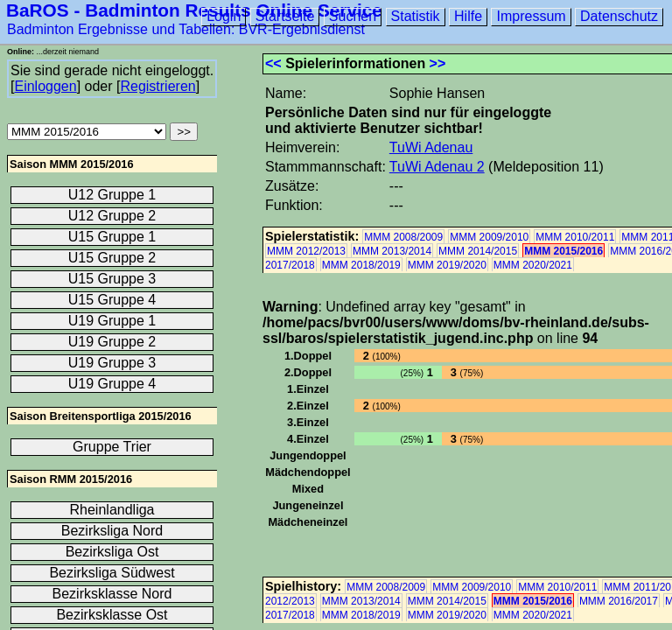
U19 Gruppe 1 (112, 321)
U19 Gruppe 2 (112, 342)
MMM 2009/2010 (489, 237)
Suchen (353, 16)
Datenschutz (619, 16)
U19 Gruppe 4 (112, 384)
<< (273, 63)
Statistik (416, 16)
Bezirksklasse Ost (112, 615)
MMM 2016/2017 (619, 601)
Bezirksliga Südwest (112, 573)
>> (438, 63)
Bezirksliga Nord (112, 531)
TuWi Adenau (431, 147)
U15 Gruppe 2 (112, 258)
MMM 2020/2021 (533, 265)
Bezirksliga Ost (112, 552)
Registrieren (157, 86)
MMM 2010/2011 (575, 237)
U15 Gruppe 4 (112, 300)
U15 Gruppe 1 (112, 237)
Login (224, 16)
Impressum (531, 16)
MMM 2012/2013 (306, 251)
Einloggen (45, 86)
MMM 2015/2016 (563, 251)
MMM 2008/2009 (403, 237)
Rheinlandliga (112, 510)
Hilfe (468, 16)
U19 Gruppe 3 (112, 363)
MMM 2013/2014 (392, 251)
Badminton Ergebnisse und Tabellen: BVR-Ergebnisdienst (186, 29)
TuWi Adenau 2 (437, 167)
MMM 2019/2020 (447, 265)
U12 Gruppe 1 (112, 195)
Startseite (285, 16)
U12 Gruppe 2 (112, 216)
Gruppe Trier (112, 447)
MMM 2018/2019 (361, 265)
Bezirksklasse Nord (112, 594)
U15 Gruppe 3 (112, 279)
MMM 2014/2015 (478, 251)
